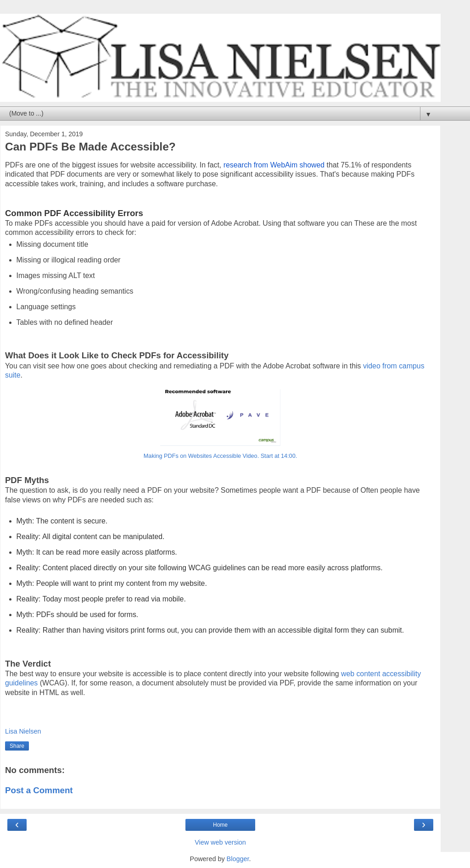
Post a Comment (39, 790)
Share (17, 746)
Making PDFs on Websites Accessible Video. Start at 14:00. (220, 456)
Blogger (238, 859)
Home (220, 825)
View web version (220, 842)
